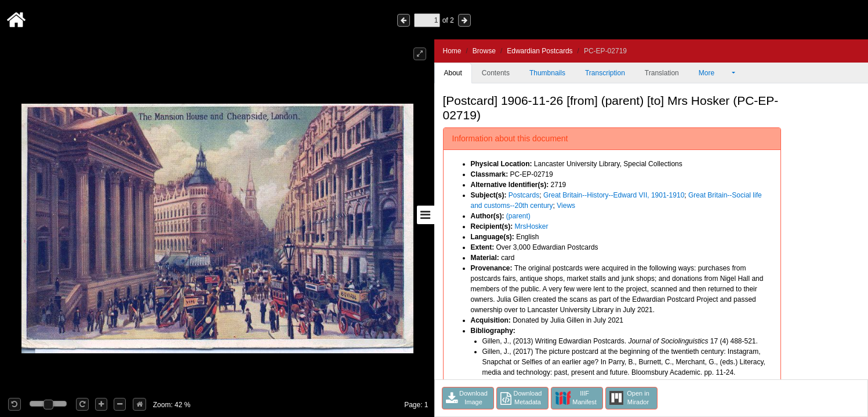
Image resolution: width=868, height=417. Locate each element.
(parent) (518, 216)
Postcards (524, 195)
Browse (484, 51)
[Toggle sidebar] (426, 215)
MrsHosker (532, 226)
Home (452, 51)
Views (566, 206)
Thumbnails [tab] (547, 73)
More (714, 73)
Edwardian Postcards (540, 51)
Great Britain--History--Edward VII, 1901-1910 (614, 195)
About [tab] (453, 73)
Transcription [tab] (605, 73)
